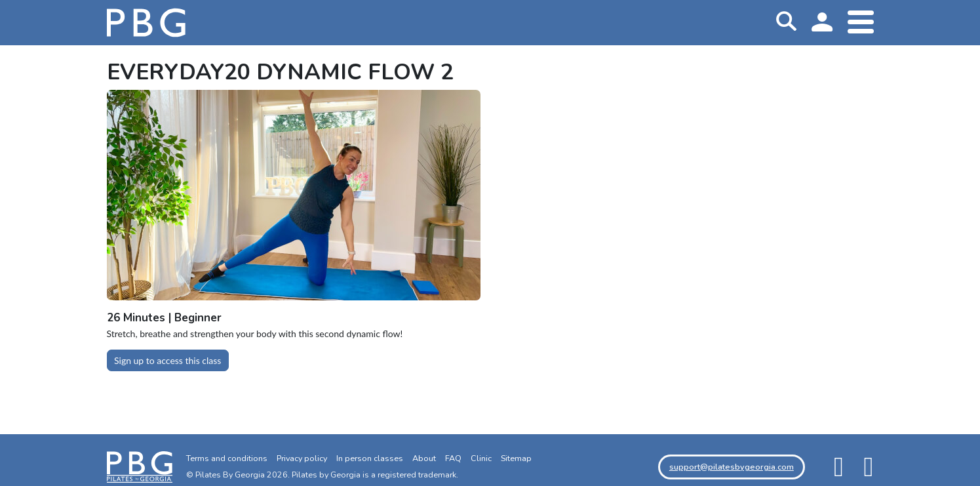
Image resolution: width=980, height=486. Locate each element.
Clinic (481, 458)
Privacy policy (302, 458)
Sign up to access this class (167, 360)
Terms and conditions (227, 458)
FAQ (453, 458)
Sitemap (516, 458)
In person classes (370, 458)
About (424, 458)
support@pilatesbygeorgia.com (732, 467)
